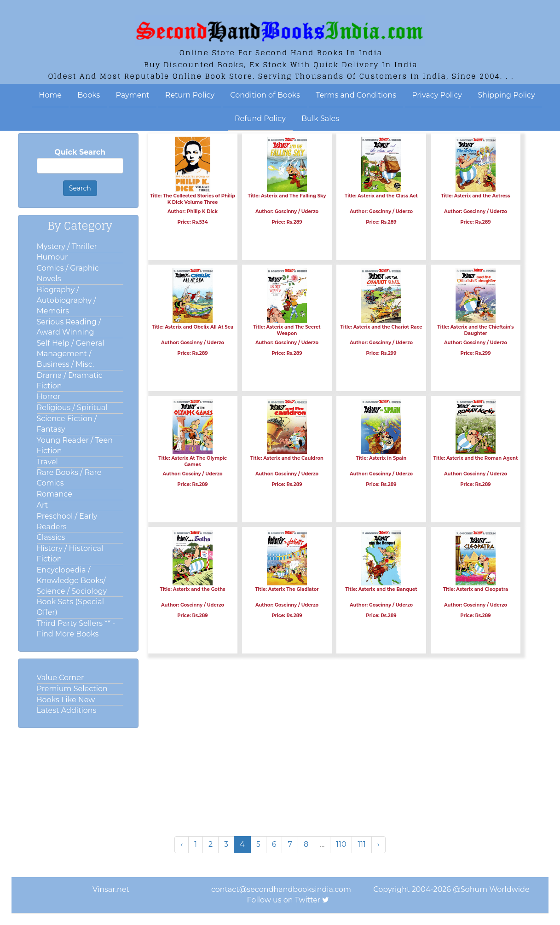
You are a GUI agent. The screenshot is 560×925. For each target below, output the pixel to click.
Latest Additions (67, 710)
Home (50, 95)
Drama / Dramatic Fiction (70, 381)
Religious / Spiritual (72, 408)
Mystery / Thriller (67, 246)
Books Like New (66, 700)
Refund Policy (260, 119)
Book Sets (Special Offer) (70, 607)
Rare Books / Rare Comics (69, 478)
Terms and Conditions (356, 95)
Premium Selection (72, 689)
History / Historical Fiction (70, 554)
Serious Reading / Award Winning (69, 327)
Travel (47, 462)
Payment (133, 95)
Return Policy (190, 95)
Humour (52, 257)
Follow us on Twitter (284, 900)
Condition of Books (265, 95)
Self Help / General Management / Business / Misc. (71, 354)
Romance (55, 494)
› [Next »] (378, 844)
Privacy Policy (437, 95)
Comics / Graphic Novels (68, 273)
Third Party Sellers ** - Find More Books (76, 629)
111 (361, 844)
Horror (49, 396)
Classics (51, 537)
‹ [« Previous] (182, 844)
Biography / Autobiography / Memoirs (66, 300)
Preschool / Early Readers (67, 521)
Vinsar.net (111, 889)
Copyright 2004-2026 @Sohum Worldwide (451, 889)
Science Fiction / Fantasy (67, 424)
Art (43, 505)
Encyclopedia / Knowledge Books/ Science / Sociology (72, 581)
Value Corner (61, 678)
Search (80, 188)
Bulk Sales (320, 119)
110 (341, 844)
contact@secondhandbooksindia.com (281, 889)
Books (89, 95)
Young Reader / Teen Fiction (75, 445)
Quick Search (80, 152)
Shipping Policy (506, 95)
